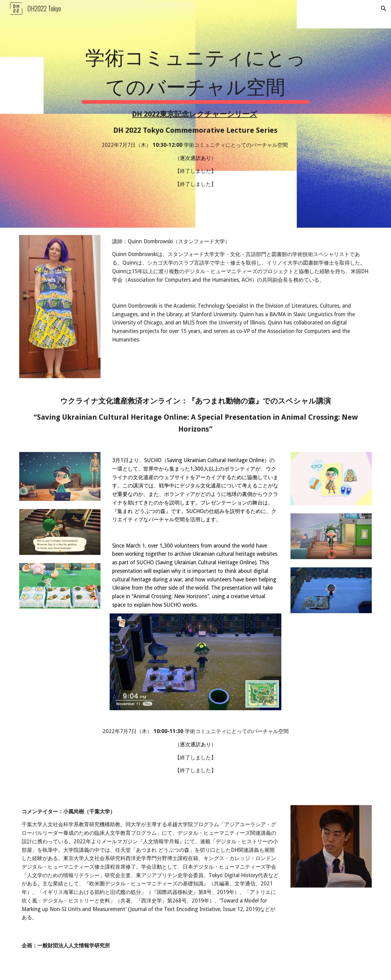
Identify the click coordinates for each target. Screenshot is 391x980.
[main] (195, 114)
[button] (384, 9)
